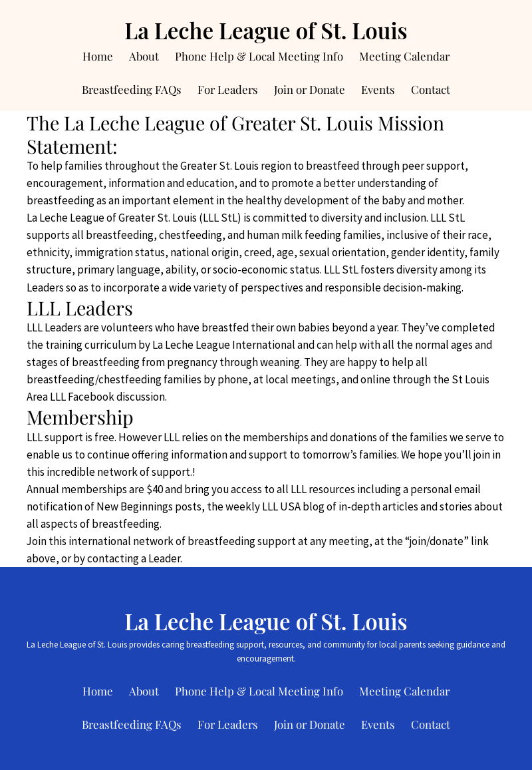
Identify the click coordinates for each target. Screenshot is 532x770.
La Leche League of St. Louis (266, 30)
